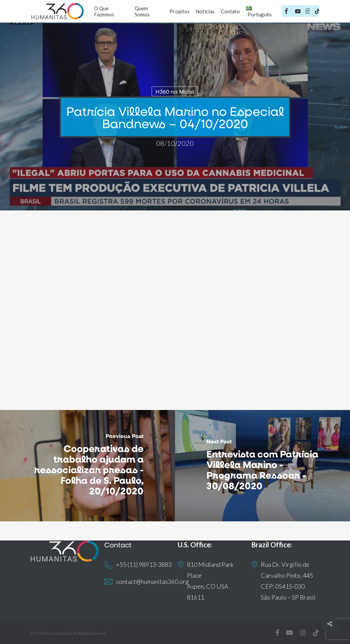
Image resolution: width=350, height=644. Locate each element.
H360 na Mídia (175, 91)
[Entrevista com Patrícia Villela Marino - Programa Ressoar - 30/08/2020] (262, 466)
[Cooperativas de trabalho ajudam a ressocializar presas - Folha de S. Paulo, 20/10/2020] (87, 466)
